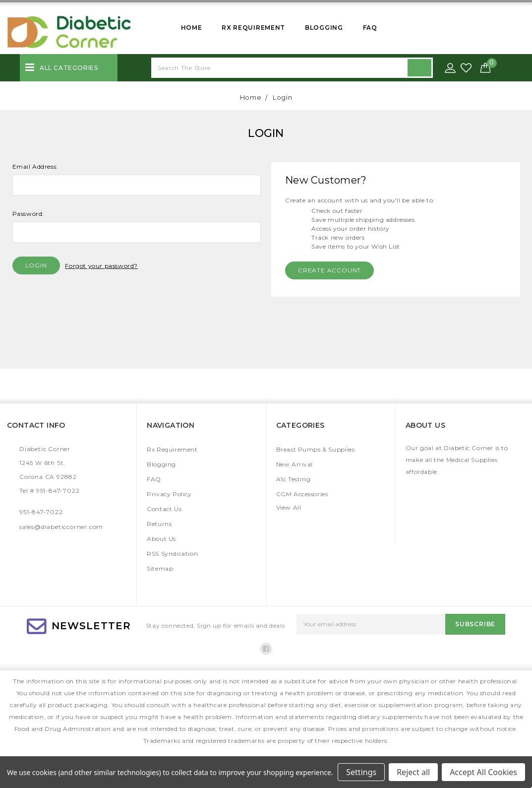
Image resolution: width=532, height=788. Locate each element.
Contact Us (164, 509)
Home (192, 28)
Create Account (329, 270)
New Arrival (295, 464)
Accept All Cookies (483, 772)
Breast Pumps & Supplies (316, 449)
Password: (28, 214)
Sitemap (160, 568)
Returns (159, 524)
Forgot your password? (101, 266)
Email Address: (35, 166)
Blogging (324, 28)
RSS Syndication (172, 554)
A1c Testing (294, 479)
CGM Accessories (302, 494)
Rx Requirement (253, 28)
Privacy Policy (169, 494)
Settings (361, 772)
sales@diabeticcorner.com (61, 527)
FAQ (370, 28)
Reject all (413, 772)
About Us (161, 539)
